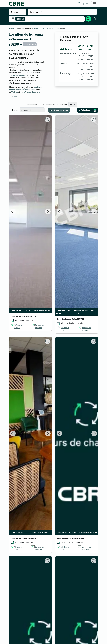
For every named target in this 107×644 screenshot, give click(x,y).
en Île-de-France (28, 89)
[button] (17, 12)
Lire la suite (13, 96)
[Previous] (13, 212)
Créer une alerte (59, 110)
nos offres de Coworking (30, 92)
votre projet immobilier (17, 75)
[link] (19, 326)
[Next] (48, 212)
